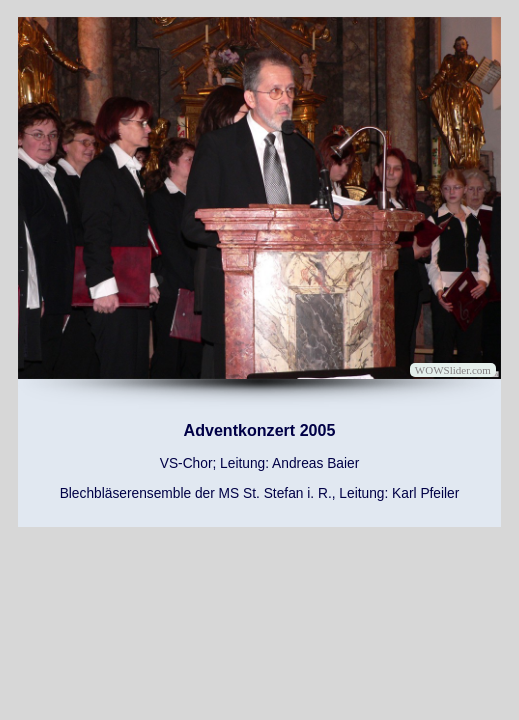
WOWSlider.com (453, 370)
